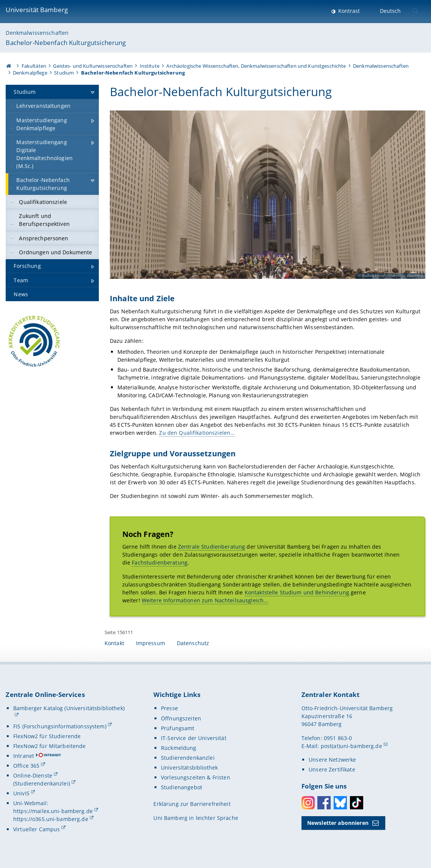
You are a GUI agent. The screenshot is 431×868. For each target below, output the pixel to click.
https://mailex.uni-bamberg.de (53, 811)
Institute (150, 66)
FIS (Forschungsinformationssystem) (60, 726)
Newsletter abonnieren (338, 823)
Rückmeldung (179, 748)
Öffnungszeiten (181, 718)
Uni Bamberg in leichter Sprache (196, 818)
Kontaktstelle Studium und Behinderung (297, 592)
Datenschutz (193, 643)
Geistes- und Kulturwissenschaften (93, 66)
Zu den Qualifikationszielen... (197, 433)
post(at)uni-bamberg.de (351, 746)
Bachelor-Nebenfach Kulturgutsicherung (66, 43)
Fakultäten (34, 66)
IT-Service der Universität (194, 738)
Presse (169, 708)
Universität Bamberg (37, 10)
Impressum (151, 643)
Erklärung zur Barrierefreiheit (192, 804)
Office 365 (26, 766)
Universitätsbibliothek (189, 768)
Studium (64, 73)
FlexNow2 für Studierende (47, 736)
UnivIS (21, 793)
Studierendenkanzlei (188, 758)
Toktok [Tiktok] (357, 803)
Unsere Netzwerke (332, 760)
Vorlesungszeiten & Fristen (196, 777)
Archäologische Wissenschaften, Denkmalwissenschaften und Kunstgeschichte (256, 66)
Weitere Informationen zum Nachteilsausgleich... (205, 600)
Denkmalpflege (30, 73)
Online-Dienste (33, 775)
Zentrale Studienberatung (212, 547)
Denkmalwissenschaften (37, 33)
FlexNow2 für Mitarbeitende (50, 746)
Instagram (308, 803)
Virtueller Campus (37, 829)
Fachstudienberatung (160, 563)
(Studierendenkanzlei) (42, 783)
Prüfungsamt (178, 728)
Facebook (324, 803)
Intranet (24, 756)
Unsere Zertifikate (332, 769)
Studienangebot (182, 787)
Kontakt (114, 643)
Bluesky (340, 803)
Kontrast (348, 11)
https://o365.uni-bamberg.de (51, 819)
